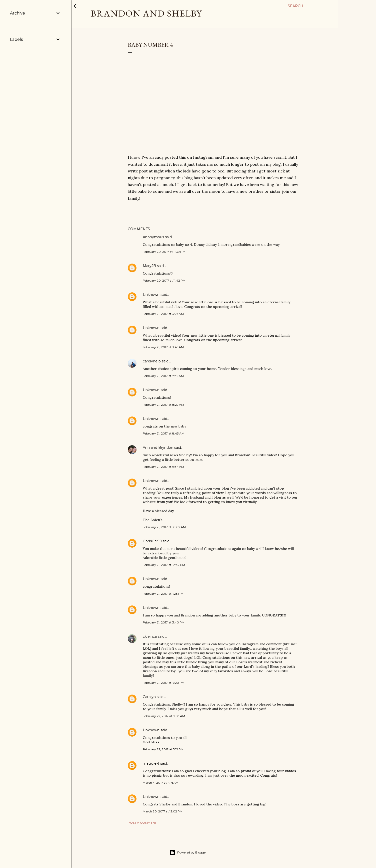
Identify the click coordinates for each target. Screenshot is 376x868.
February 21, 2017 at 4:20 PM (164, 683)
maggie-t (151, 763)
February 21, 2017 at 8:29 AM (163, 405)
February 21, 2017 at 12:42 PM (164, 565)
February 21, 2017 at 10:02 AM (164, 527)
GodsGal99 (152, 541)
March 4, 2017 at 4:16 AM (161, 783)
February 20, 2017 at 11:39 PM (164, 252)
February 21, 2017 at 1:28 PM (163, 594)
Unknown (151, 295)
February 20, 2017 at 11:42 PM (164, 280)
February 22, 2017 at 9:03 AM (164, 716)
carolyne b (152, 361)
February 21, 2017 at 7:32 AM (163, 376)
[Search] (295, 6)
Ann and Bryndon (158, 448)
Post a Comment (142, 823)
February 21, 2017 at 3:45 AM (163, 347)
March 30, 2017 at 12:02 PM (163, 811)
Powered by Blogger (188, 852)
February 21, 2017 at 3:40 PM (164, 622)
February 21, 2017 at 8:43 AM (163, 433)
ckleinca (150, 636)
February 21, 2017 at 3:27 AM (163, 314)
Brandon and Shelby (146, 13)
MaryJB (149, 266)
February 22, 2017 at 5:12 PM (163, 749)
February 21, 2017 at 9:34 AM (163, 467)
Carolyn (149, 697)
